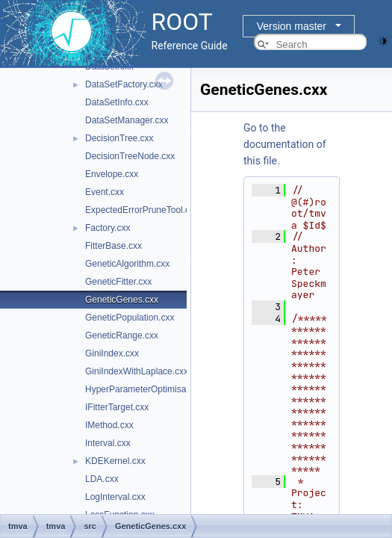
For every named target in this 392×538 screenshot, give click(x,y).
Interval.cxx (108, 443)
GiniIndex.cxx (112, 353)
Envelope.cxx (112, 174)
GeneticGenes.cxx (122, 300)
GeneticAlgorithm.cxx (127, 264)
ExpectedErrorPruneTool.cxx (142, 210)
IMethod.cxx (109, 425)
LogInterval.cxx (115, 497)
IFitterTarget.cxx (117, 407)
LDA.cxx (102, 479)
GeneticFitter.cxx (118, 282)
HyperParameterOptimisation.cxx (151, 389)
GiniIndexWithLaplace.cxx (137, 371)
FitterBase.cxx (113, 246)
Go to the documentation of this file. (285, 144)
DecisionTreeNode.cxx (130, 156)
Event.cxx (105, 192)
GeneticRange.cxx (122, 336)
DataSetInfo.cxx (117, 102)
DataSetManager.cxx (127, 120)
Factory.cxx (108, 228)
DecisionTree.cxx (119, 138)
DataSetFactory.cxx (124, 84)
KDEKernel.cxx (115, 461)
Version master (292, 26)
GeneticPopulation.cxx (130, 318)
